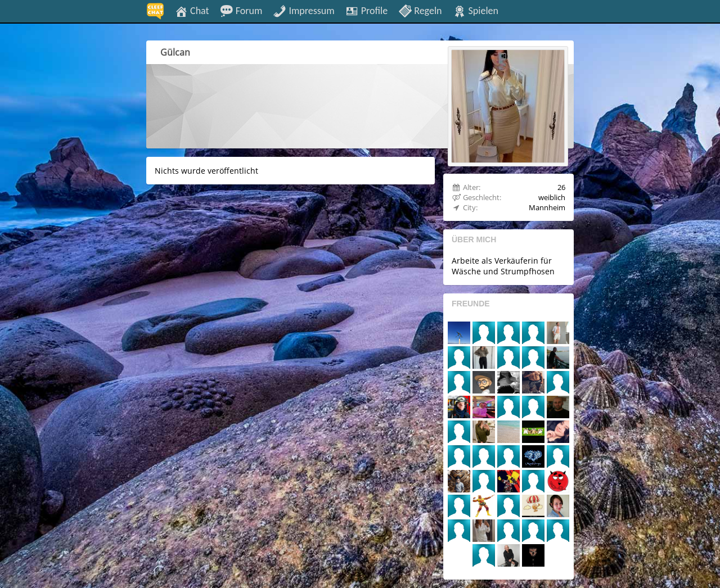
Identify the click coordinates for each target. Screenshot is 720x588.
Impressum (303, 10)
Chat (192, 10)
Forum (241, 10)
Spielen (476, 10)
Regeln (420, 10)
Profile (366, 10)
